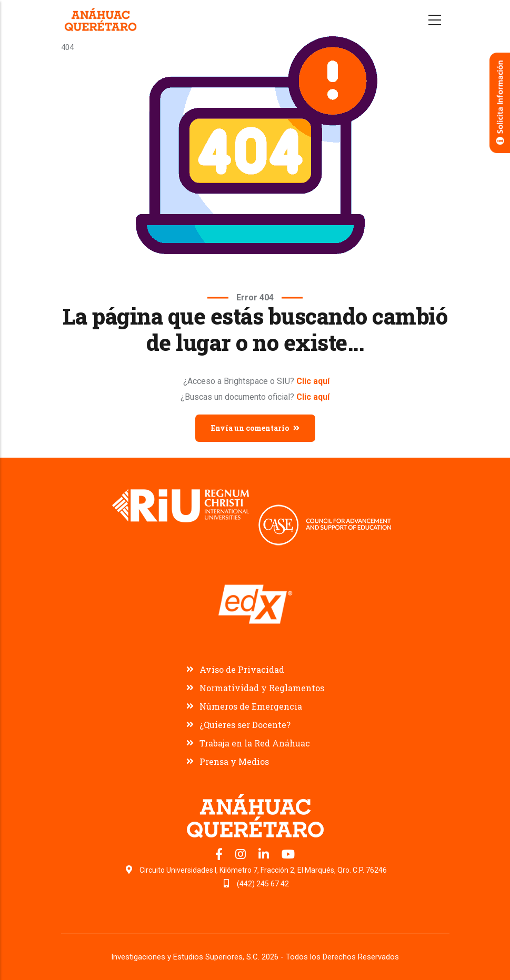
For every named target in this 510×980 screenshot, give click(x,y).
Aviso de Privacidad (242, 669)
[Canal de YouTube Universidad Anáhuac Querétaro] (288, 856)
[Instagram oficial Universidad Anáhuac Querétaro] (242, 856)
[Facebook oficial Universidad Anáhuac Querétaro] (220, 856)
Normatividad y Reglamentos (262, 688)
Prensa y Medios (234, 761)
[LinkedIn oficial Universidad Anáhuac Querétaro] (265, 856)
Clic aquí (313, 381)
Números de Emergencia (251, 706)
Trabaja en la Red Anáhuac (255, 743)
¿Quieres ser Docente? (245, 725)
